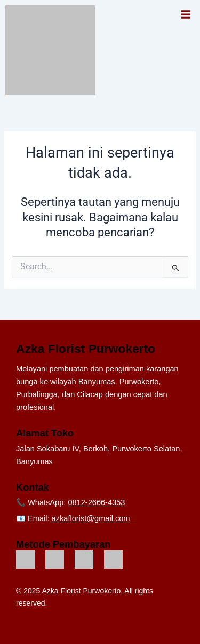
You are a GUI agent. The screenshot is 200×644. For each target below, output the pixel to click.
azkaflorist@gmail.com (91, 518)
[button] (186, 15)
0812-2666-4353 (96, 502)
